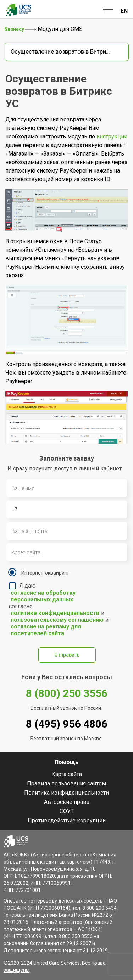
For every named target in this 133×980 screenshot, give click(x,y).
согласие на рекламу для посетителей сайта (46, 630)
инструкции (112, 137)
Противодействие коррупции (67, 820)
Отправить (67, 655)
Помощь (66, 762)
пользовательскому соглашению (57, 620)
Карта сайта (67, 774)
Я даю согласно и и (60, 609)
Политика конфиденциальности (66, 793)
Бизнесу (15, 29)
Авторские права (67, 802)
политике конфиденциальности (55, 613)
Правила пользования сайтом (66, 783)
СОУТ (67, 811)
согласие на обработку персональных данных (43, 596)
